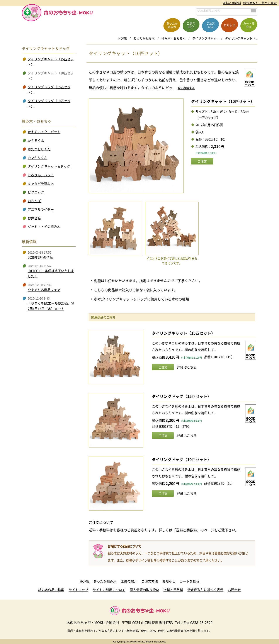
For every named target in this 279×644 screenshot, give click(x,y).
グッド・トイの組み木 (44, 227)
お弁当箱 (34, 218)
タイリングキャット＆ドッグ (49, 166)
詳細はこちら (187, 367)
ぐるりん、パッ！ (41, 175)
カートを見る (189, 581)
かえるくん (36, 141)
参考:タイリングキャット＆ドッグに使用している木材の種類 (141, 299)
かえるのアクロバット (44, 132)
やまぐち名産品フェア (44, 290)
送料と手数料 (232, 3)
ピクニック (36, 192)
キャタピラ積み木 (41, 184)
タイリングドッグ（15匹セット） (182, 396)
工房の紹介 (129, 581)
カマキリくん (37, 158)
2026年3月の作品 (40, 257)
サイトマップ (78, 590)
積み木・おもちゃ (174, 38)
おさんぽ (34, 201)
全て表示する (186, 88)
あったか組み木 (144, 38)
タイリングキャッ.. (205, 38)
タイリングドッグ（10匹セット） (182, 459)
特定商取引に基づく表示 (260, 3)
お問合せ (234, 590)
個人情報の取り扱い (144, 590)
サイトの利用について (109, 590)
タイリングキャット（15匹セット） (184, 333)
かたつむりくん (39, 149)
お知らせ (169, 581)
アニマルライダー (41, 209)
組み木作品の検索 (51, 590)
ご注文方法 (150, 581)
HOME (123, 38)
